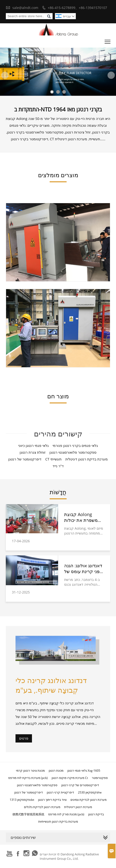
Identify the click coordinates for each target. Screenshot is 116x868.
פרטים (24, 738)
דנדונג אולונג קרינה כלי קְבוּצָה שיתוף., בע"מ (51, 685)
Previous (5, 75)
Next (111, 75)
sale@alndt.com (25, 8)
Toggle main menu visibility (108, 41)
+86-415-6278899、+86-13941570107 (77, 8)
